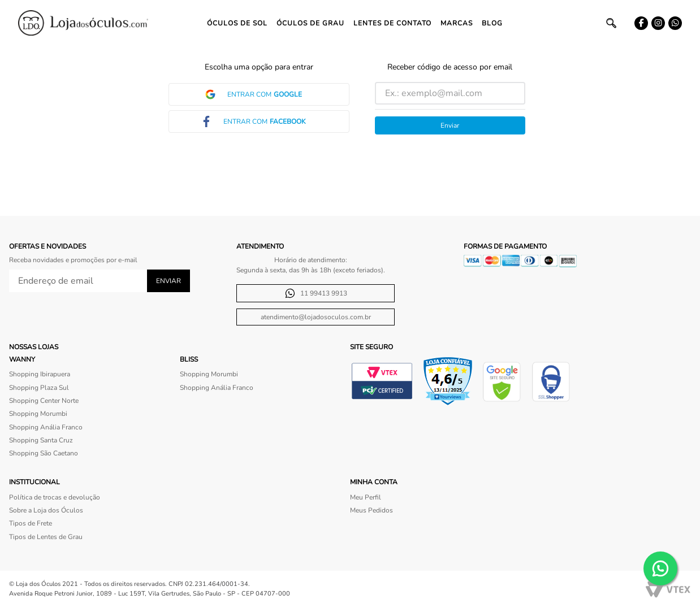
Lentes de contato (392, 23)
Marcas (457, 23)
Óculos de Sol (237, 23)
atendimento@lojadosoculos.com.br (316, 317)
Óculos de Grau (310, 23)
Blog (492, 23)
